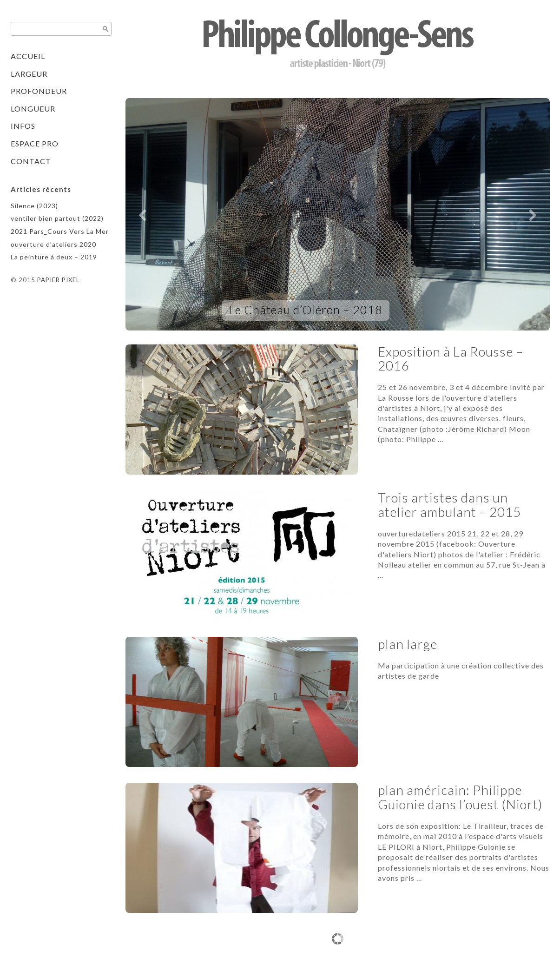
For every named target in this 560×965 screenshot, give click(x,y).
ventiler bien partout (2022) (57, 218)
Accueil (28, 56)
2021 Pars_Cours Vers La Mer (60, 231)
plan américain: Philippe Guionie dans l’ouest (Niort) (460, 797)
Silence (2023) (34, 206)
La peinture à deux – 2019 (54, 257)
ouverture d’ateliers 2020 (53, 244)
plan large (408, 644)
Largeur (29, 74)
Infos (23, 126)
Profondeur (39, 91)
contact (31, 161)
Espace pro (35, 143)
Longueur (33, 109)
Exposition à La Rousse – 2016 (451, 359)
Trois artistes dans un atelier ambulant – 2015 (449, 505)
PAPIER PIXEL (58, 280)
